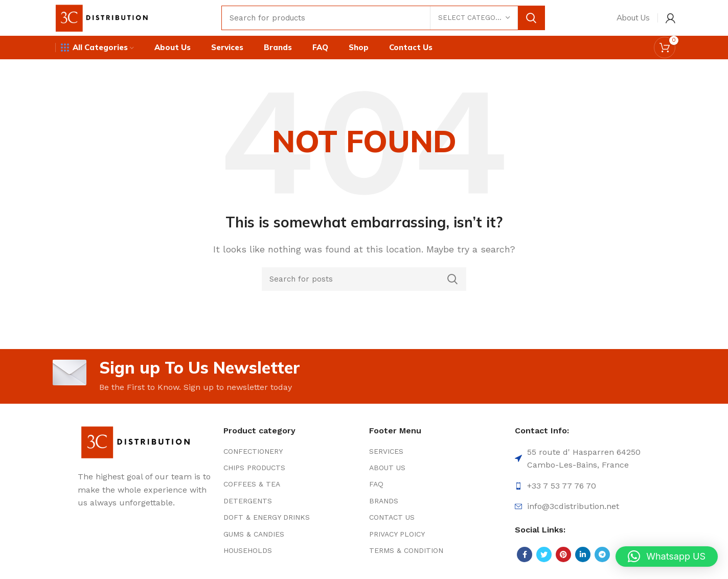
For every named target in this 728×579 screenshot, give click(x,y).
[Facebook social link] (525, 554)
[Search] (383, 18)
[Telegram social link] (602, 554)
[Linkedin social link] (583, 554)
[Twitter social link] (544, 554)
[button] (667, 557)
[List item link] (291, 451)
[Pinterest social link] (563, 554)
